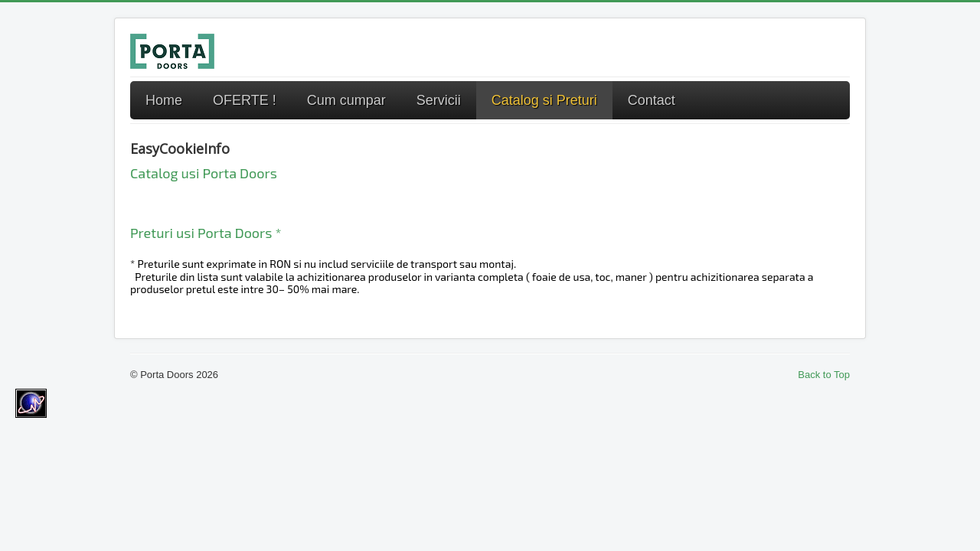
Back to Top (824, 375)
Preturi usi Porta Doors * (206, 233)
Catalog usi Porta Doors (204, 173)
